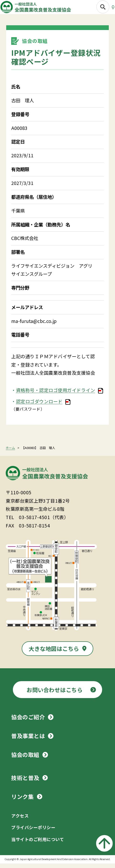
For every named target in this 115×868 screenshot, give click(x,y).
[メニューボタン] (106, 9)
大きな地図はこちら (54, 653)
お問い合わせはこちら (55, 694)
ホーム (10, 452)
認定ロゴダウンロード (39, 406)
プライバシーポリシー (33, 832)
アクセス (20, 820)
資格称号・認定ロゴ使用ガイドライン (56, 395)
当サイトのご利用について (38, 844)
